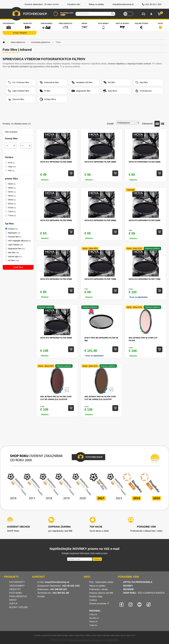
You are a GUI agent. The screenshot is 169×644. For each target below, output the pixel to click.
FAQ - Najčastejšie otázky (101, 582)
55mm (12, 196)
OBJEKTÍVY (15, 589)
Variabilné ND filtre (82, 82)
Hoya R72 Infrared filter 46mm (56, 162)
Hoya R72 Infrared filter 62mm (145, 220)
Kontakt (41, 596)
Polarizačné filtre (49, 82)
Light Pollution (16, 245)
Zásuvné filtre (16, 99)
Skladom (45, 180)
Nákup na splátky (97, 586)
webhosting (95, 640)
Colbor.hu (93, 625)
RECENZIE (129, 589)
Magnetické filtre (81, 91)
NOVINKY (128, 586)
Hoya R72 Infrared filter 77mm (145, 279)
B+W (11, 163)
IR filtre (45, 91)
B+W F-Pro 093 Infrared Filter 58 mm (101, 339)
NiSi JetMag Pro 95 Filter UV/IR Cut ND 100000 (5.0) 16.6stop (100, 398)
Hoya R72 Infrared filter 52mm (145, 162)
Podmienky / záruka (99, 589)
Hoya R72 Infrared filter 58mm (100, 220)
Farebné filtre (15, 237)
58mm (12, 200)
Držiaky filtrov (48, 99)
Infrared (13, 229)
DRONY (13, 600)
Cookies (93, 600)
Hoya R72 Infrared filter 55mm (56, 220)
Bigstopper (14, 233)
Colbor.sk (93, 614)
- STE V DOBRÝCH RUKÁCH (144, 593)
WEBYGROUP (113, 640)
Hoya (12, 167)
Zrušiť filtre (18, 267)
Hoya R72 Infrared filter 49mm (100, 162)
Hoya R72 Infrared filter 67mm (56, 279)
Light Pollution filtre (18, 91)
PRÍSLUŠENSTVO (18, 596)
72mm (12, 212)
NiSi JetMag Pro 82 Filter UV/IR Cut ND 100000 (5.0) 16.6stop (56, 398)
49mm (12, 188)
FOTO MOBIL (16, 593)
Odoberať (97, 559)
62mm (12, 204)
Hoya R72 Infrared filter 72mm (100, 279)
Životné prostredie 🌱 (99, 604)
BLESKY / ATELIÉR (18, 607)
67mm (12, 208)
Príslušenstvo (143, 91)
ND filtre (109, 82)
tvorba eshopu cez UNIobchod (80, 640)
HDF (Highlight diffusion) (19, 241)
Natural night (15, 257)
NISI (11, 171)
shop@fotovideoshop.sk (57, 582)
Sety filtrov (110, 91)
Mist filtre (141, 82)
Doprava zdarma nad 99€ (101, 593)
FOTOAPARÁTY (17, 582)
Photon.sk (93, 622)
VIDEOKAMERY (17, 586)
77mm (12, 216)
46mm (12, 184)
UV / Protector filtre (18, 82)
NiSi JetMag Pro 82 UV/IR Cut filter (143, 339)
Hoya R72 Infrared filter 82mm (56, 338)
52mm (12, 192)
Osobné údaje (96, 596)
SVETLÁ (14, 604)
